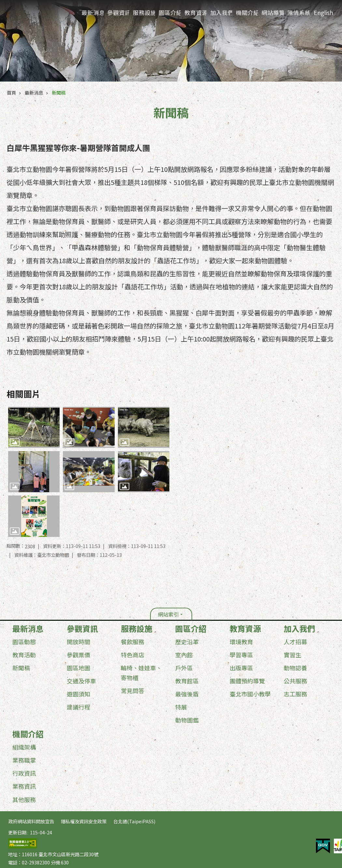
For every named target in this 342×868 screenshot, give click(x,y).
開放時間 (78, 642)
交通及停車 (81, 681)
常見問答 (133, 691)
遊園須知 (78, 694)
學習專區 (241, 655)
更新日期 (17, 832)
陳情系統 (298, 13)
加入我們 (221, 13)
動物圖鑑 (187, 720)
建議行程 (78, 707)
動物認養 (295, 668)
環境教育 (241, 642)
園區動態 (24, 642)
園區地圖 (78, 668)
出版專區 (241, 668)
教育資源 (195, 13)
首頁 (11, 92)
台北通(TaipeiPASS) (134, 821)
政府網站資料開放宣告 (31, 821)
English (323, 13)
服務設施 (144, 13)
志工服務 (295, 694)
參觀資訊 (118, 13)
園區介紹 (170, 13)
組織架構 (24, 747)
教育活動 (24, 655)
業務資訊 (24, 786)
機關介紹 (247, 13)
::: (2, 625)
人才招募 (295, 642)
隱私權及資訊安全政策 (84, 821)
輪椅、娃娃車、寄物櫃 (141, 673)
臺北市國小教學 (250, 694)
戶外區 (184, 668)
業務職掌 (24, 760)
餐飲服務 (133, 642)
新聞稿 (59, 92)
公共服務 (295, 681)
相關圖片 (23, 394)
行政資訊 (24, 773)
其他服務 (24, 799)
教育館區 (187, 681)
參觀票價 (78, 655)
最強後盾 (187, 694)
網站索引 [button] (168, 614)
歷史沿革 (187, 642)
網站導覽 (273, 13)
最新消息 (93, 13)
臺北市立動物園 (39, 14)
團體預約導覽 (247, 681)
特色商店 (133, 655)
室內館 (184, 655)
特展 (181, 707)
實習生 (292, 655)
